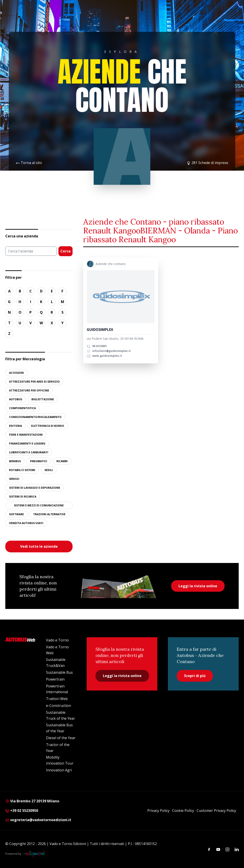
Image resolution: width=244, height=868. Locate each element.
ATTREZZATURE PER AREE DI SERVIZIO (34, 382)
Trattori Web (57, 699)
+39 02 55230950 (22, 811)
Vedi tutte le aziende (39, 546)
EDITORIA (15, 426)
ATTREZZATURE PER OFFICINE (29, 390)
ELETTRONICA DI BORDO (48, 426)
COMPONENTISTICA (22, 408)
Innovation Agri (59, 770)
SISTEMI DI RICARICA (23, 497)
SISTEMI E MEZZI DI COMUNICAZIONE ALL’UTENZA (39, 506)
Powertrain (55, 679)
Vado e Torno (57, 640)
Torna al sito (31, 163)
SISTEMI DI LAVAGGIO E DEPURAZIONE (35, 488)
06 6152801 (97, 346)
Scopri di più (195, 676)
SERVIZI (14, 479)
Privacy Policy (158, 811)
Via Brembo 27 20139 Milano (32, 801)
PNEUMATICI (39, 461)
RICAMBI (62, 461)
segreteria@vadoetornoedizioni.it (38, 820)
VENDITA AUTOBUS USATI (26, 523)
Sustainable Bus (59, 672)
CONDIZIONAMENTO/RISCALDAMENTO (35, 417)
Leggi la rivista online (198, 586)
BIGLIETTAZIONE (43, 399)
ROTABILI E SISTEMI (22, 470)
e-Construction (59, 706)
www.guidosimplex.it (104, 356)
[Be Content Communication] (35, 854)
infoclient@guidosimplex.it (109, 351)
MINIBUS (15, 461)
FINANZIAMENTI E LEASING (27, 444)
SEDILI (49, 470)
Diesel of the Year (61, 738)
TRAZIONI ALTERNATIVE (49, 514)
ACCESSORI (16, 373)
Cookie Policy (183, 811)
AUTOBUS (16, 399)
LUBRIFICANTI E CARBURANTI (29, 452)
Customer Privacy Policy (216, 811)
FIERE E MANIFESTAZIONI (26, 435)
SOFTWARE (16, 514)
